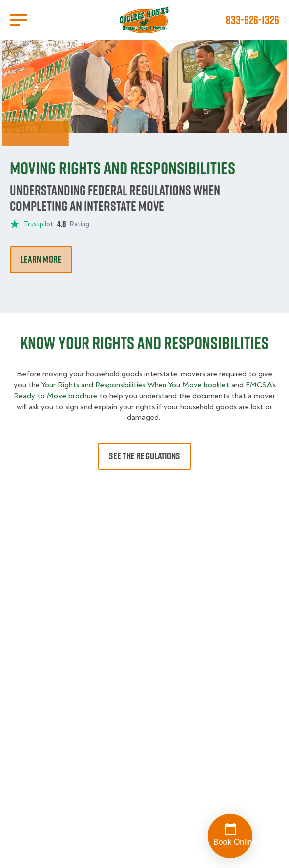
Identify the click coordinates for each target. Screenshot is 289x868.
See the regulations (144, 456)
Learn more (41, 259)
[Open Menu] (18, 20)
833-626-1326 (252, 20)
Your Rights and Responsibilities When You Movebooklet (135, 385)
